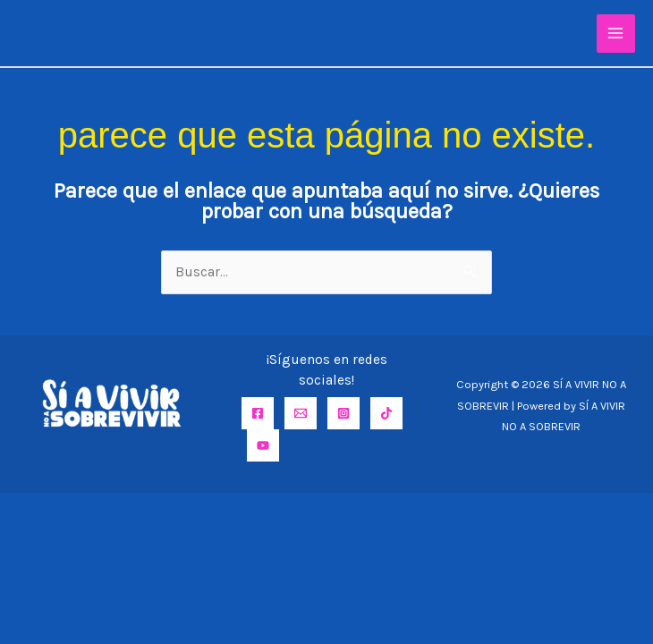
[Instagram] (343, 413)
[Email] (301, 413)
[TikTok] (386, 413)
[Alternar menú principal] (616, 34)
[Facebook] (258, 413)
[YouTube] (263, 445)
